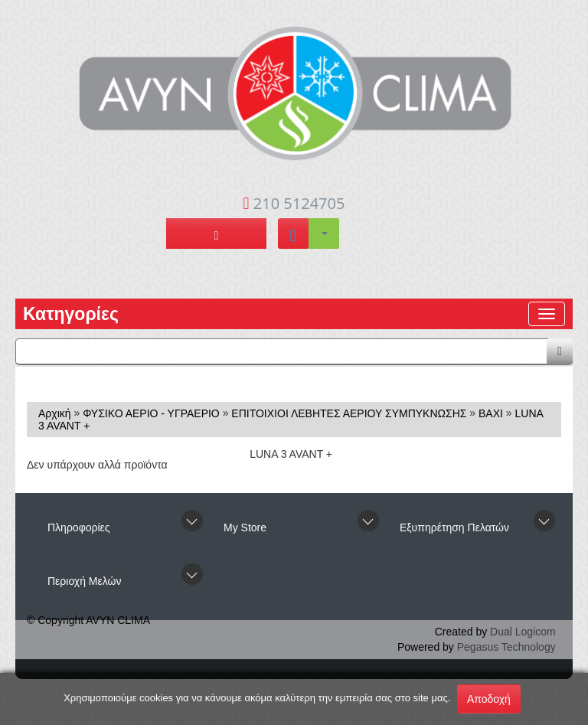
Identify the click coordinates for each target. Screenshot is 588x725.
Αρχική (55, 413)
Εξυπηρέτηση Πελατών (454, 527)
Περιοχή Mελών (84, 581)
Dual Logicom (523, 632)
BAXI (491, 413)
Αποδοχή (489, 699)
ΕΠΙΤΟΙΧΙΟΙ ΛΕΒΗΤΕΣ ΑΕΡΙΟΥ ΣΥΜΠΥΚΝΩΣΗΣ (349, 413)
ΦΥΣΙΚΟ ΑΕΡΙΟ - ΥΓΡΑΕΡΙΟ (151, 413)
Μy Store (245, 527)
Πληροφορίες (79, 527)
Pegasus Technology (506, 647)
